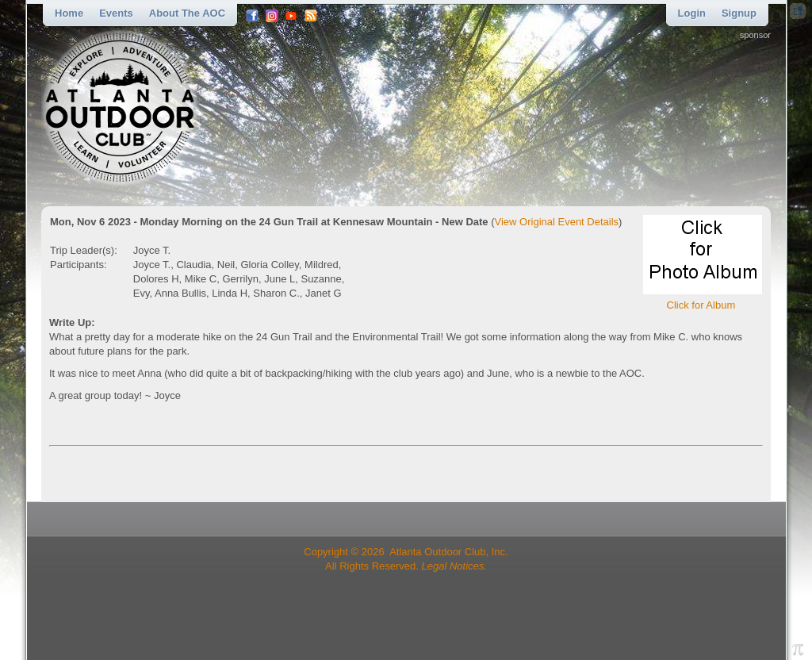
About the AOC (187, 13)
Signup (739, 13)
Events (116, 13)
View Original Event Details (557, 222)
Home (69, 13)
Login (692, 13)
